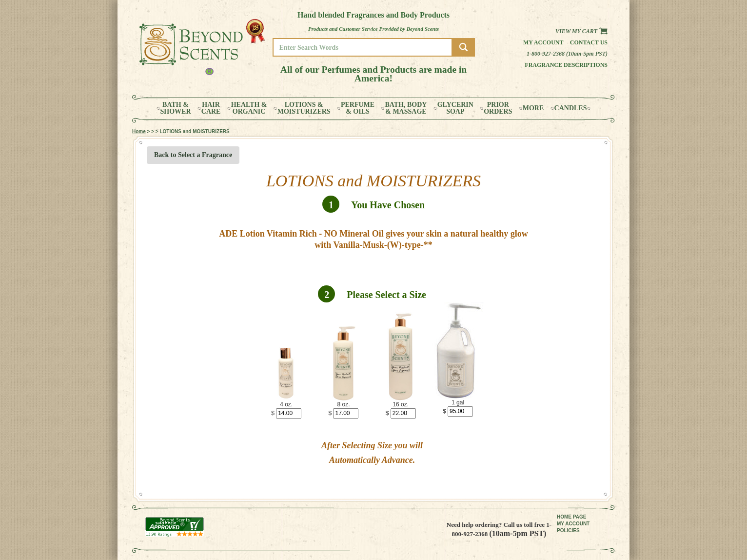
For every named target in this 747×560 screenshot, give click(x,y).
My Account (543, 42)
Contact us (589, 42)
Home (139, 131)
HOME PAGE (571, 517)
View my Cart (581, 31)
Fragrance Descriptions (566, 65)
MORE (533, 108)
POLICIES (568, 530)
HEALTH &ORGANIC (249, 108)
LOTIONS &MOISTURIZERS (304, 108)
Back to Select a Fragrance (193, 155)
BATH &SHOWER (176, 108)
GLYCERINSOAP (455, 108)
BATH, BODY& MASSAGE (406, 108)
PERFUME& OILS (358, 108)
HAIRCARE (211, 108)
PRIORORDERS (498, 108)
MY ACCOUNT (573, 524)
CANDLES (571, 108)
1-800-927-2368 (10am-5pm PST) (567, 54)
